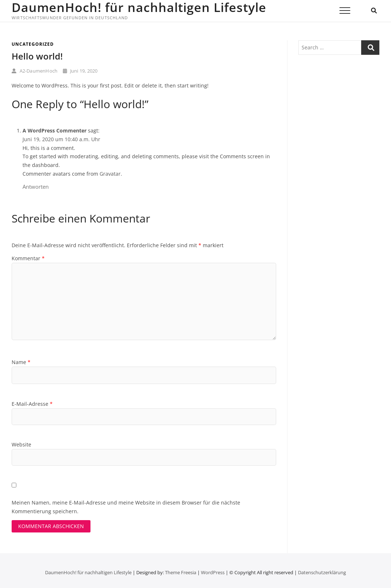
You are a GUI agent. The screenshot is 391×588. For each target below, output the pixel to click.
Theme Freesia (181, 572)
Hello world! (37, 56)
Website (21, 444)
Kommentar (28, 258)
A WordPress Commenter (55, 130)
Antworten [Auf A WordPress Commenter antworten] (36, 187)
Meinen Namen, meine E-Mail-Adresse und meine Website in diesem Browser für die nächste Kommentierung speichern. (126, 507)
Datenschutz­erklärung (322, 572)
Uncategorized (33, 44)
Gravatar (110, 174)
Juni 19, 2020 (80, 71)
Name (21, 362)
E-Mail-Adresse (32, 404)
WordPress (213, 572)
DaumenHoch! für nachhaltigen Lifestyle (139, 7)
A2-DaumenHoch (35, 71)
